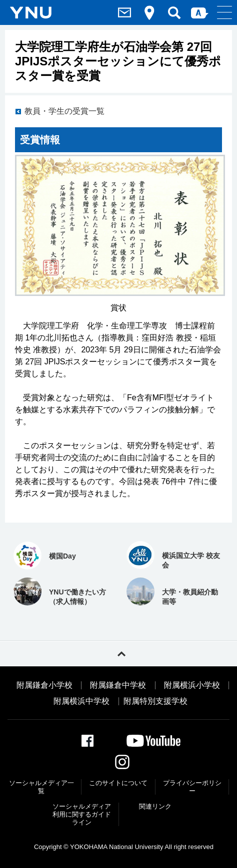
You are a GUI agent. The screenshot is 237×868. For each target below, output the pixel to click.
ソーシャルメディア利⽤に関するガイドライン (82, 814)
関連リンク (155, 806)
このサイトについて (118, 783)
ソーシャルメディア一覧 (41, 787)
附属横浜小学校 (192, 685)
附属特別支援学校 (155, 701)
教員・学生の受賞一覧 (64, 111)
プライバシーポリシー (192, 787)
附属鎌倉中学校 (118, 685)
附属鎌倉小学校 (44, 685)
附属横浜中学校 (81, 701)
